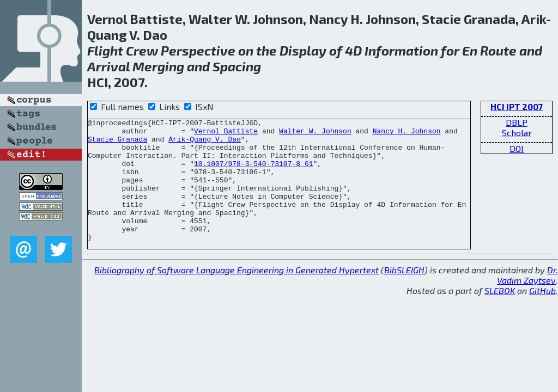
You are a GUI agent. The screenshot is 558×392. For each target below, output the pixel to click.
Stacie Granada (117, 144)
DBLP (517, 122)
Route (498, 50)
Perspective (198, 50)
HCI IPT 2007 (517, 106)
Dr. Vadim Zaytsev (527, 299)
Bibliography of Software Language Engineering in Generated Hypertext (236, 294)
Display (303, 50)
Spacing (237, 66)
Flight (105, 50)
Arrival (108, 66)
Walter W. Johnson (315, 134)
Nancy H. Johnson (407, 134)
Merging (158, 66)
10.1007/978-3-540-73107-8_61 (253, 173)
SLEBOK (500, 315)
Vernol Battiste (226, 134)
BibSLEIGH (404, 294)
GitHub (542, 315)
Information (401, 50)
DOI (517, 148)
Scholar (517, 133)
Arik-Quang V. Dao (205, 144)
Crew (142, 50)
